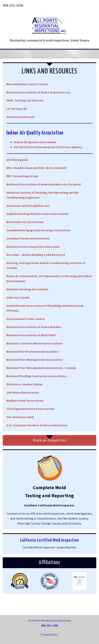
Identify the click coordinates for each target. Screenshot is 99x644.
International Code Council (26, 319)
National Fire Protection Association (32, 352)
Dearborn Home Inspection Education (33, 247)
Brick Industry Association (25, 222)
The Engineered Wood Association (31, 409)
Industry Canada (18, 297)
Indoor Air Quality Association (35, 142)
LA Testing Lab (17, 109)
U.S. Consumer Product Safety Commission (37, 425)
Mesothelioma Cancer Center (27, 84)
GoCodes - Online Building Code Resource (36, 255)
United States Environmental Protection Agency (48, 147)
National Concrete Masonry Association (35, 343)
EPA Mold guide (17, 160)
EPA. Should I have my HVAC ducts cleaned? (37, 168)
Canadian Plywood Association (28, 238)
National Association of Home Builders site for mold (44, 184)
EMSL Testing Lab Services (25, 100)
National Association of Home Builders (34, 327)
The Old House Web (20, 417)
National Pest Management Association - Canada (41, 368)
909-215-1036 (13, 5)
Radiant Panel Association (25, 401)
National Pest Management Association (35, 360)
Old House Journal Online (24, 384)
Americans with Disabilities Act (28, 206)
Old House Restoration (23, 392)
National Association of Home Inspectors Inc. (39, 92)
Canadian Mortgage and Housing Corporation (39, 230)
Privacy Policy (49, 634)
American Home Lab (20, 117)
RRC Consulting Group (22, 176)
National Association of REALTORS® (32, 335)
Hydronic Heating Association (27, 289)
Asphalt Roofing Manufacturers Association (37, 214)
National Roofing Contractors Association (36, 376)
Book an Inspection (49, 440)
